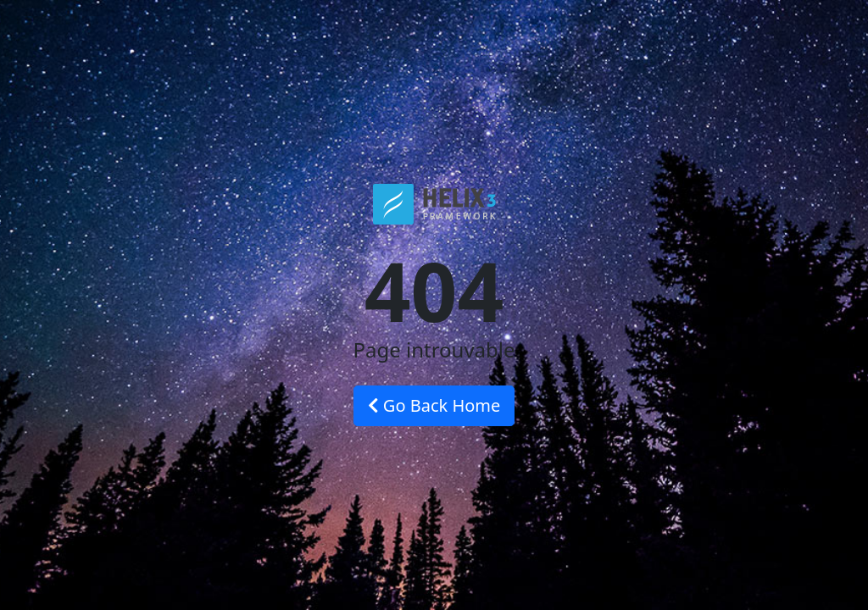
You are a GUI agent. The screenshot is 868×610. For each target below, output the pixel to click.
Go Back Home (434, 405)
